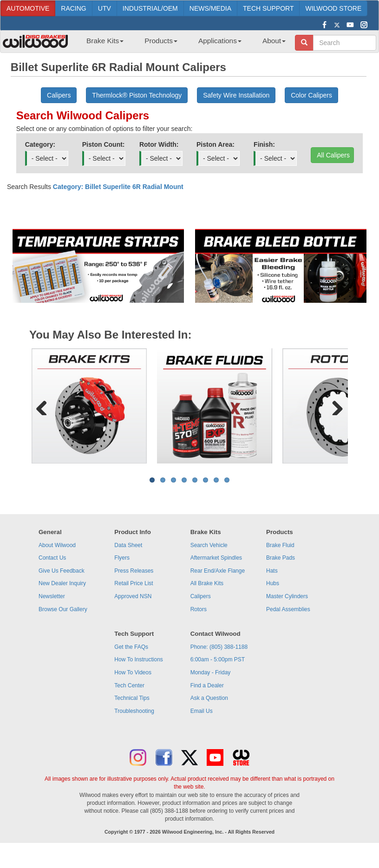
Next (334, 406)
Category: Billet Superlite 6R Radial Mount (118, 187)
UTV (105, 8)
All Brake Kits (207, 583)
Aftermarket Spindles (216, 558)
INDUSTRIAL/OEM (150, 8)
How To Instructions (139, 659)
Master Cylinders (287, 596)
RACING (73, 8)
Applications (220, 41)
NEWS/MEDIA (210, 8)
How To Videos (133, 672)
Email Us (202, 711)
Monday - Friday (211, 672)
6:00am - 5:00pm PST (218, 659)
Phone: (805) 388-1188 (219, 647)
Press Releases (134, 571)
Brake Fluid (280, 545)
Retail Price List (134, 583)
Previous (45, 406)
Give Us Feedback (62, 571)
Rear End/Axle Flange (218, 571)
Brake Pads (281, 558)
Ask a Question (209, 698)
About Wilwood (57, 545)
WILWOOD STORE (333, 8)
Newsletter (52, 596)
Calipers (201, 596)
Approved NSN (133, 596)
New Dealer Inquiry (62, 583)
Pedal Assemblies (288, 609)
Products (161, 41)
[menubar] (183, 44)
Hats (272, 571)
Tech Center (129, 685)
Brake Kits (105, 41)
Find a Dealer (207, 685)
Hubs (273, 583)
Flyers (122, 558)
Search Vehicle (209, 545)
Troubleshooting (134, 711)
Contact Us (52, 558)
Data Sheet (128, 545)
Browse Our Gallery (63, 609)
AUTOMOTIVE (28, 8)
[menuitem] (101, 44)
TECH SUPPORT (268, 8)
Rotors (199, 609)
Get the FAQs (131, 647)
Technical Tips (132, 698)
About (274, 41)
